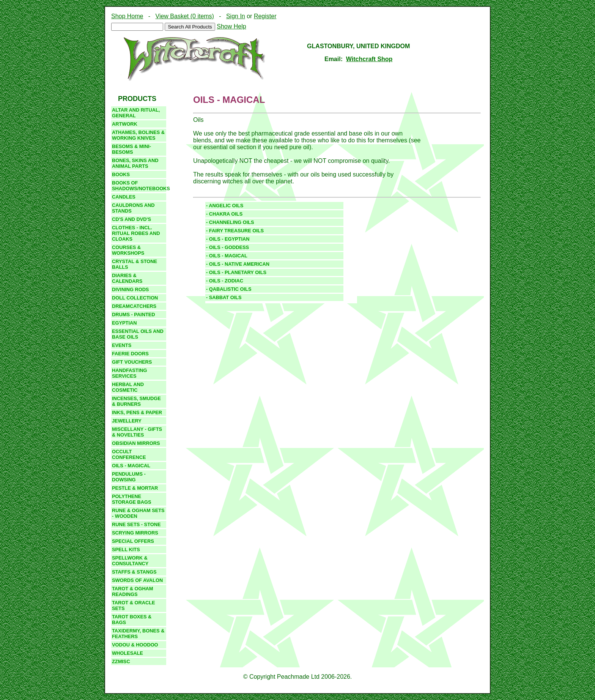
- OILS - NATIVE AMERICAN (238, 264)
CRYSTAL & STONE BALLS (135, 264)
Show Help (231, 26)
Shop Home (127, 16)
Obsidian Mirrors (136, 443)
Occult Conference (129, 454)
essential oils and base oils (138, 334)
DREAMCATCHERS (134, 306)
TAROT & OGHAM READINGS (133, 591)
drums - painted (134, 315)
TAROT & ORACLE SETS (134, 605)
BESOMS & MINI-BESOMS (131, 149)
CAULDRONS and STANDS (133, 208)
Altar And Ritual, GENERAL (136, 113)
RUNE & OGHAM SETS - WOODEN (138, 513)
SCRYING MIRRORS (135, 533)
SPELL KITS (126, 549)
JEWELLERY (127, 421)
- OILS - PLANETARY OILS (236, 272)
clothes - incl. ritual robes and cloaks (136, 233)
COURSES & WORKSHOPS (128, 250)
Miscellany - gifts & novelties (137, 432)
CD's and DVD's (131, 219)
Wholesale (127, 653)
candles (124, 197)
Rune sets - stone (136, 524)
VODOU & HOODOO (135, 645)
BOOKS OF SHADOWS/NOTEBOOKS (139, 186)
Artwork (125, 124)
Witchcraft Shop (369, 59)
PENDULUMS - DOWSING (129, 477)
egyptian (124, 323)
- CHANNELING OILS (230, 222)
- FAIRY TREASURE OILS (235, 231)
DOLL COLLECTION (135, 298)
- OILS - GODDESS (227, 247)
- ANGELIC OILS (225, 206)
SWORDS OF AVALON (137, 580)
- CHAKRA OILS (224, 214)
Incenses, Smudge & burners (136, 401)
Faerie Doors (130, 354)
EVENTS (122, 345)
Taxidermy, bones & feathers (138, 634)
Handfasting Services (129, 373)
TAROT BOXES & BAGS (132, 620)
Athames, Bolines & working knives (138, 135)
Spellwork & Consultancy (130, 561)
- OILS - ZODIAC (225, 281)
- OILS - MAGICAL (227, 256)
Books (121, 174)
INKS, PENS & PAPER (137, 412)
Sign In (236, 16)
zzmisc (121, 661)
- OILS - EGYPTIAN (228, 239)
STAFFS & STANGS (134, 572)
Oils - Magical (131, 466)
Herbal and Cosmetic (128, 387)
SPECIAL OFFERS (133, 541)
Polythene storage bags (132, 499)
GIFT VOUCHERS (132, 362)
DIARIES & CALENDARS (127, 278)
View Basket (185, 16)
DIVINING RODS (130, 289)
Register (265, 16)
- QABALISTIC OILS (229, 289)
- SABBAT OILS (224, 297)
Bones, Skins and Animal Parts (135, 163)
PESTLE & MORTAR (135, 488)
